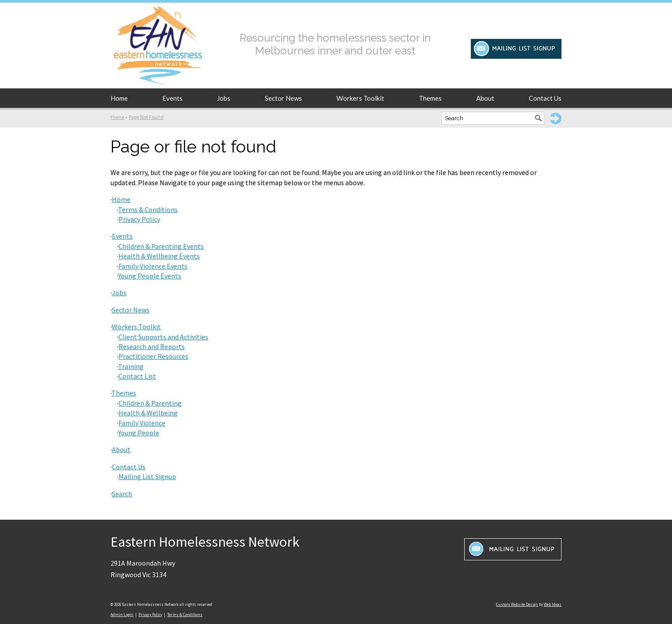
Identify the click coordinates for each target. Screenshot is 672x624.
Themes (430, 98)
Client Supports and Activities (163, 337)
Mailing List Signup (147, 476)
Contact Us (545, 98)
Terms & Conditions (148, 209)
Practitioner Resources (153, 356)
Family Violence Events (153, 266)
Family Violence (142, 423)
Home (119, 98)
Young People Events (150, 276)
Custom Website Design (517, 604)
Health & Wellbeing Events (159, 256)
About (485, 98)
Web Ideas (553, 604)
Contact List (137, 376)
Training (131, 366)
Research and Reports (152, 346)
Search (122, 494)
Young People (139, 433)
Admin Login (122, 614)
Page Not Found (146, 117)
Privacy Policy (139, 219)
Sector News (283, 98)
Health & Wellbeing (148, 413)
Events (172, 98)
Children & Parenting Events (161, 246)
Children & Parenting (150, 403)
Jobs (224, 98)
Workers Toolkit (360, 98)
